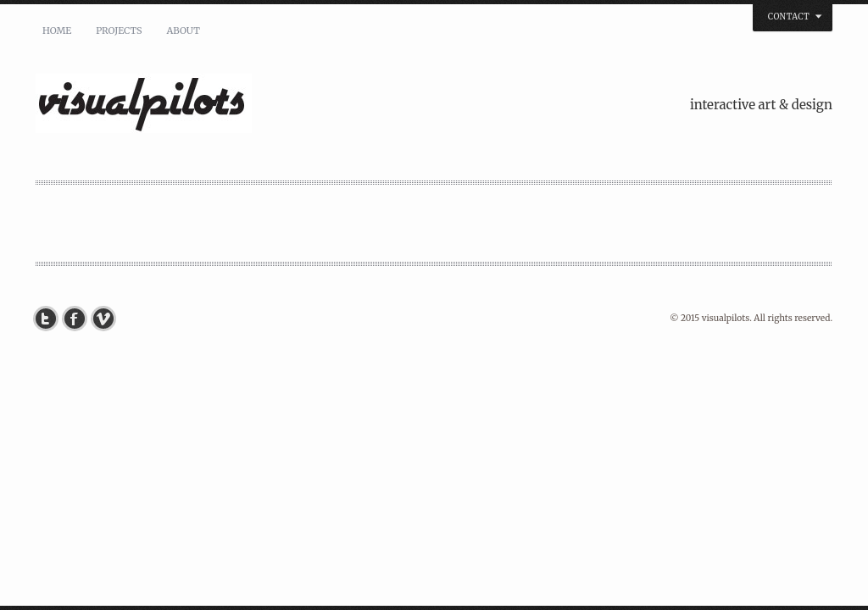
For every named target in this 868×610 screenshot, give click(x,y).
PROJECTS (119, 30)
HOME (57, 30)
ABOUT (183, 30)
